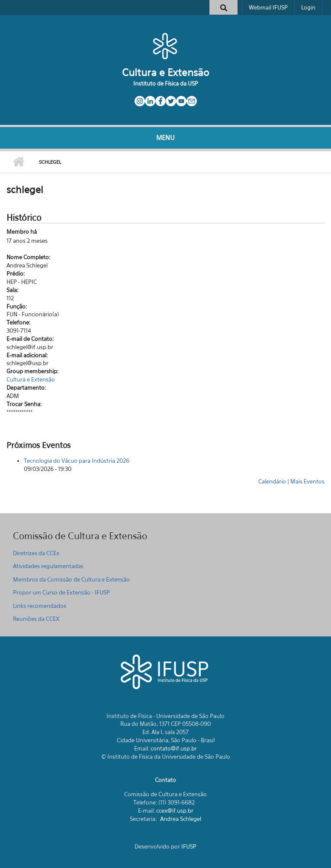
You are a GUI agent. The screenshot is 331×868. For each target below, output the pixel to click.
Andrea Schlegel (181, 819)
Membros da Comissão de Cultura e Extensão (71, 579)
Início (18, 162)
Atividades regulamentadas (48, 566)
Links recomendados (40, 606)
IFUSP (189, 846)
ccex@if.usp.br (175, 811)
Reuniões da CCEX (36, 619)
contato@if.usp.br (174, 748)
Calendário (272, 481)
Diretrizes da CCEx (36, 553)
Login (308, 7)
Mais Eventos (307, 481)
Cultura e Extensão (165, 72)
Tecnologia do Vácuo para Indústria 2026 (77, 461)
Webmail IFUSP (268, 7)
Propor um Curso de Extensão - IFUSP (61, 592)
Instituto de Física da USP (166, 83)
